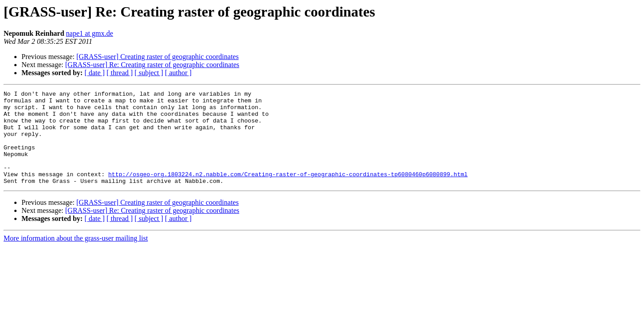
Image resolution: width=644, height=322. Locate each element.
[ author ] (178, 73)
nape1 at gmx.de (90, 33)
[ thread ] (120, 73)
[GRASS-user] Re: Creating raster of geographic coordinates (152, 65)
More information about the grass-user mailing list (76, 257)
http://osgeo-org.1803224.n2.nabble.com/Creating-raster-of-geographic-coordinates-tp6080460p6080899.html (288, 191)
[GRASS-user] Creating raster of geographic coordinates (158, 57)
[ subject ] (149, 73)
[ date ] (95, 73)
